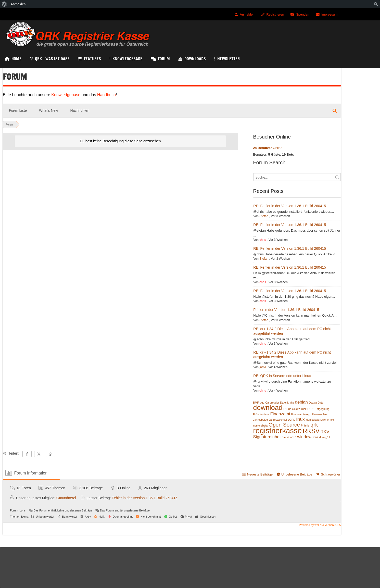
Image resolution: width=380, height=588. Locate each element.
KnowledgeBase (127, 59)
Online (268, 148)
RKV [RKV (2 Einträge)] (325, 432)
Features (92, 59)
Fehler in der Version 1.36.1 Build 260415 (286, 310)
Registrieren (275, 14)
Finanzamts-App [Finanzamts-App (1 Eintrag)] (301, 414)
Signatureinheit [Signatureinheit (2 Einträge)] (267, 437)
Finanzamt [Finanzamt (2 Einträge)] (280, 414)
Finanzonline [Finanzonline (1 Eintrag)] (320, 414)
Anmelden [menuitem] (18, 4)
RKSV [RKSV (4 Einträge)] (311, 431)
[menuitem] (4, 4)
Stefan (264, 216)
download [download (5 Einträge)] (268, 408)
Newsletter (229, 59)
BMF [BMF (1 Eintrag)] (256, 403)
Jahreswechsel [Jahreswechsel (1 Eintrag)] (278, 420)
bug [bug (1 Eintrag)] (262, 403)
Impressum (329, 14)
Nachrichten (80, 110)
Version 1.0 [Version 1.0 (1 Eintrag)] (289, 437)
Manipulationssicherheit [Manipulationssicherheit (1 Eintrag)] (320, 420)
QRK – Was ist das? (52, 59)
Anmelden (247, 14)
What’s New (48, 110)
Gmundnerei (66, 498)
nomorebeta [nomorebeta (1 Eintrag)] (260, 426)
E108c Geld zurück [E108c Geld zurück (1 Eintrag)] (295, 409)
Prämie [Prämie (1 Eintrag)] (305, 426)
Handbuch (106, 95)
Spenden (303, 14)
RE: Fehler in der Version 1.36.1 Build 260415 (290, 206)
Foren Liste (18, 110)
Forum (164, 59)
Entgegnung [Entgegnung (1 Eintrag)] (322, 409)
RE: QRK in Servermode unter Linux (282, 376)
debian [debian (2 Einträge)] (301, 402)
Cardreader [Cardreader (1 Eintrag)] (272, 403)
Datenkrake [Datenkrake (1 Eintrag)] (287, 403)
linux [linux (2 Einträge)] (300, 419)
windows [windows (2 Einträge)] (305, 437)
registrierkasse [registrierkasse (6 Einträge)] (277, 431)
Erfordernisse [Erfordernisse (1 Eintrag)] (261, 414)
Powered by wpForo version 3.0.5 (319, 525)
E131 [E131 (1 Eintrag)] (311, 409)
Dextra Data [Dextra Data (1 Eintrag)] (316, 403)
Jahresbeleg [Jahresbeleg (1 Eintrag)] (260, 420)
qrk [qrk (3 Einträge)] (314, 425)
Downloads (195, 59)
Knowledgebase (66, 95)
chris (263, 240)
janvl (263, 367)
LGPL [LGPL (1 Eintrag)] (291, 420)
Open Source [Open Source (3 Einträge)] (284, 425)
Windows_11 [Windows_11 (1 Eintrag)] (322, 437)
